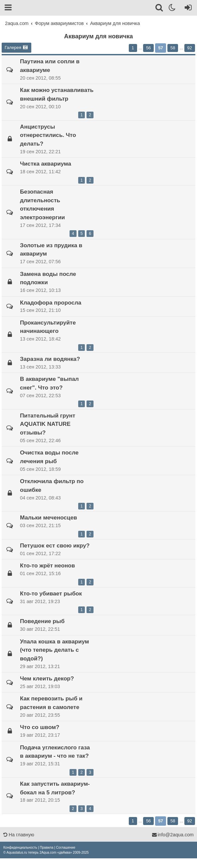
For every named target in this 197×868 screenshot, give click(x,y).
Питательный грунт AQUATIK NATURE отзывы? (48, 424)
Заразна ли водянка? (50, 359)
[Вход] (187, 9)
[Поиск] (160, 9)
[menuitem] (20, 848)
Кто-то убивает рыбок (51, 593)
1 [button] (133, 48)
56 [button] (148, 48)
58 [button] (173, 48)
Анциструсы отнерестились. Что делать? (48, 135)
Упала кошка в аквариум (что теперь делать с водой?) (55, 650)
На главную (19, 835)
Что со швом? (40, 727)
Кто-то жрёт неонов (47, 565)
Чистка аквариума (46, 164)
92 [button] (190, 48)
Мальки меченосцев (49, 517)
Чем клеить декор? (47, 678)
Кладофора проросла (51, 303)
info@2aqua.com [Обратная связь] (173, 835)
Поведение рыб (42, 621)
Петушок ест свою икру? (55, 545)
